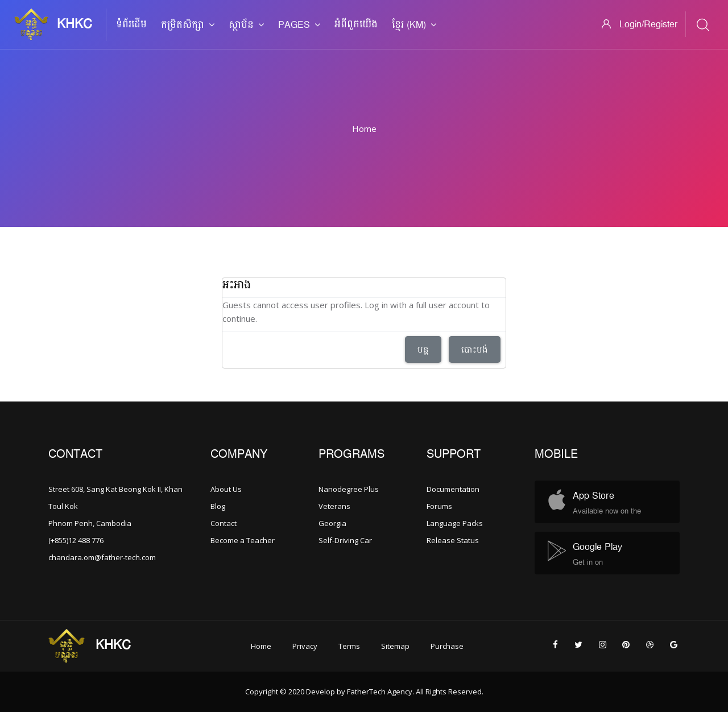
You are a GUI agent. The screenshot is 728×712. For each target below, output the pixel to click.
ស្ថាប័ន (246, 25)
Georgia (332, 523)
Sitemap (395, 646)
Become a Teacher (243, 540)
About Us (226, 489)
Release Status (453, 540)
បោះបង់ (475, 349)
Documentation (453, 489)
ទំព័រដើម (131, 24)
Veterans (334, 506)
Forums (439, 506)
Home (364, 129)
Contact (224, 523)
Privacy (305, 646)
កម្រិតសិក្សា (188, 25)
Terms (349, 646)
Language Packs (455, 523)
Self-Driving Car (345, 540)
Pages (299, 25)
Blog (218, 506)
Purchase (447, 646)
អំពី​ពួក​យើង (356, 24)
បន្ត (423, 349)
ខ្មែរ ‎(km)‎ (414, 25)
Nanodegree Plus (349, 489)
